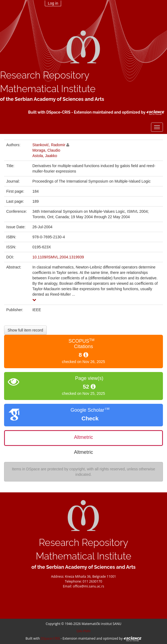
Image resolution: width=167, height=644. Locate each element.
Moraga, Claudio (46, 150)
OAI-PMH (83, 631)
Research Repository (45, 75)
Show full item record (25, 330)
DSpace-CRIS (58, 112)
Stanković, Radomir (49, 145)
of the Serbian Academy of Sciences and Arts (52, 99)
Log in (53, 3)
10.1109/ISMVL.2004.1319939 (58, 257)
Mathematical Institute (48, 89)
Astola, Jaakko (45, 156)
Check (90, 418)
